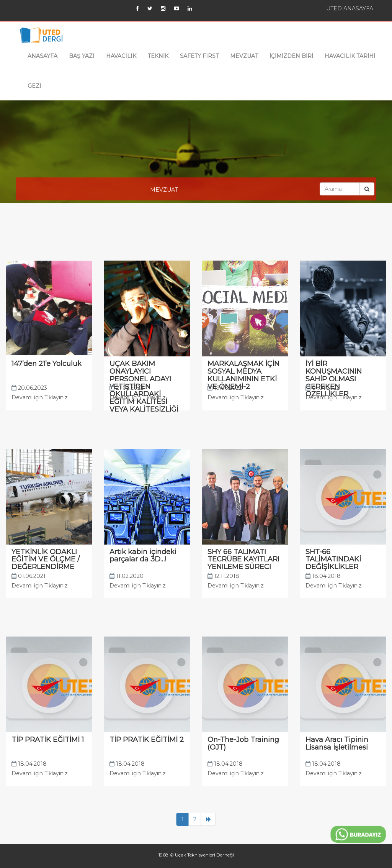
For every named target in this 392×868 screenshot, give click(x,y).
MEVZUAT (244, 56)
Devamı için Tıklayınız (40, 397)
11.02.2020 (127, 576)
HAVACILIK (121, 56)
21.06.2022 (127, 388)
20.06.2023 (29, 388)
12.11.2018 (223, 576)
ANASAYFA (42, 56)
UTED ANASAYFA (350, 8)
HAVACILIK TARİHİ (350, 56)
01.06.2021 (29, 576)
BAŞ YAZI (82, 56)
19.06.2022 (225, 388)
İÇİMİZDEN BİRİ (291, 56)
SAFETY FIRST (199, 56)
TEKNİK (158, 56)
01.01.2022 (323, 388)
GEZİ (34, 86)
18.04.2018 (323, 576)
